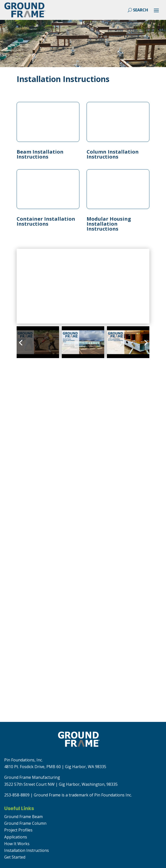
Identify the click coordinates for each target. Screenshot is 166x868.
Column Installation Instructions (113, 154)
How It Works (17, 844)
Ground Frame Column (25, 823)
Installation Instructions (27, 850)
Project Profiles (18, 830)
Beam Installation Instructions (40, 154)
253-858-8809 (17, 795)
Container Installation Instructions (46, 221)
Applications (16, 837)
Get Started (15, 857)
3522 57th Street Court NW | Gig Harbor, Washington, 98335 (61, 784)
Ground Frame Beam (23, 817)
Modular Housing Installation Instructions (109, 224)
